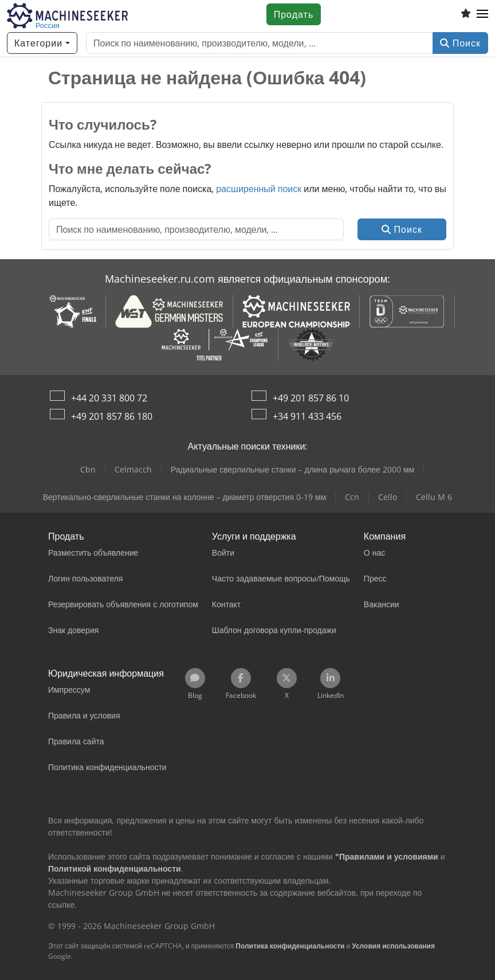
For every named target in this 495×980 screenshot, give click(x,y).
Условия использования (393, 946)
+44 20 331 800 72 (109, 398)
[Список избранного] (466, 14)
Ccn (352, 497)
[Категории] (42, 43)
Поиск (460, 43)
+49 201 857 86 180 (112, 416)
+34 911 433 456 (307, 416)
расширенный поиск (259, 189)
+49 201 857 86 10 (311, 398)
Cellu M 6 (434, 497)
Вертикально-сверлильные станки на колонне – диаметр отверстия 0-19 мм (185, 497)
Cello (388, 497)
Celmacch (133, 469)
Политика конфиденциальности (290, 946)
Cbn (88, 469)
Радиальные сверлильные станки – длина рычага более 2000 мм (292, 469)
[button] (482, 14)
